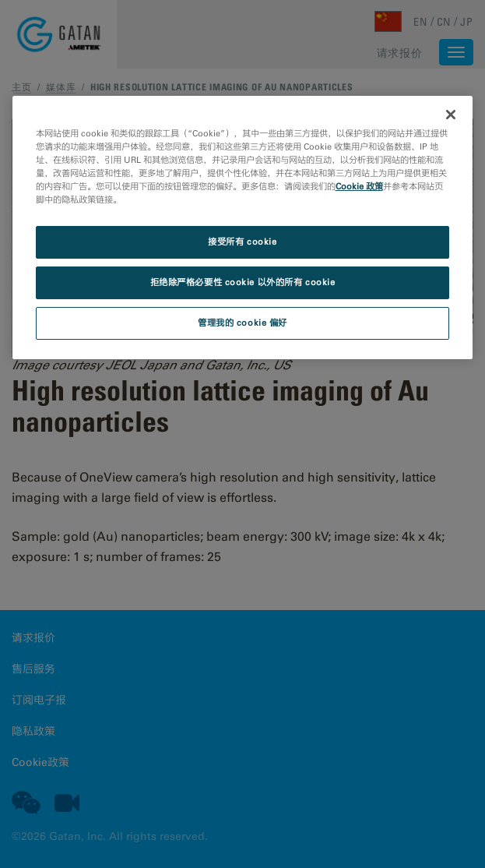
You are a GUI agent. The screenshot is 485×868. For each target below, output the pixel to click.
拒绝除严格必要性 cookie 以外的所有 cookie (243, 282)
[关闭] (451, 115)
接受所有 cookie (242, 242)
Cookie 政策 (359, 186)
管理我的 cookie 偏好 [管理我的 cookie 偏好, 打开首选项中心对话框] (242, 323)
